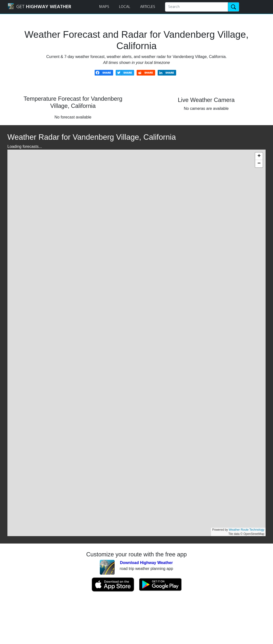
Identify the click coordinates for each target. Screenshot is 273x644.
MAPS (104, 7)
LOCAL (125, 7)
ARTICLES (148, 7)
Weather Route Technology (247, 530)
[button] (259, 156)
